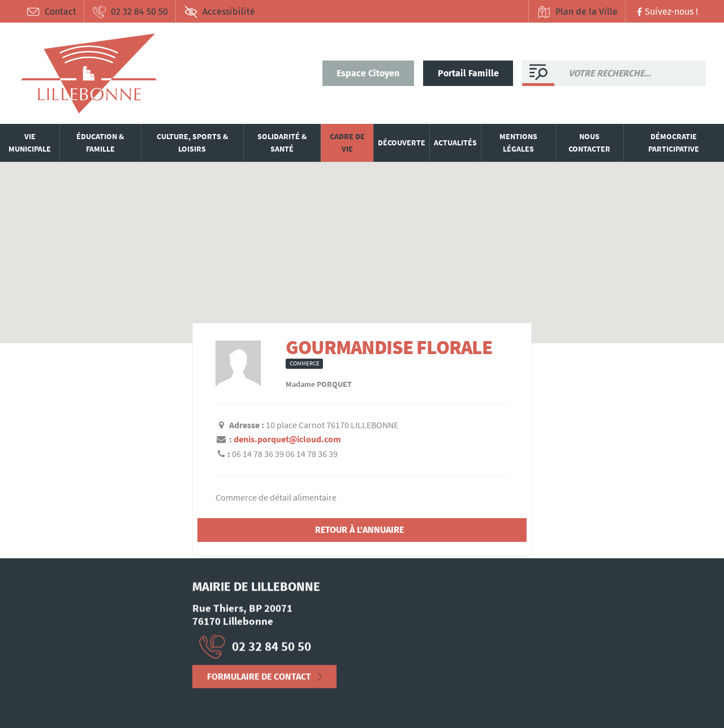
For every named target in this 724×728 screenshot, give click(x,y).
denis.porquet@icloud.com (287, 439)
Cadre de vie (347, 143)
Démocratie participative (674, 143)
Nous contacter (589, 143)
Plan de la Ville (577, 12)
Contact (51, 12)
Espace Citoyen (368, 73)
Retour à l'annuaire (359, 530)
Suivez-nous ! (666, 12)
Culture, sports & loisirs (192, 143)
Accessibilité (219, 12)
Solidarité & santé (282, 143)
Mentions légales (518, 143)
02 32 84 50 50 (130, 12)
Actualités (455, 143)
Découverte (402, 143)
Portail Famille (468, 73)
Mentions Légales (52, 691)
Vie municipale (30, 143)
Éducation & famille (100, 143)
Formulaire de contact (259, 680)
